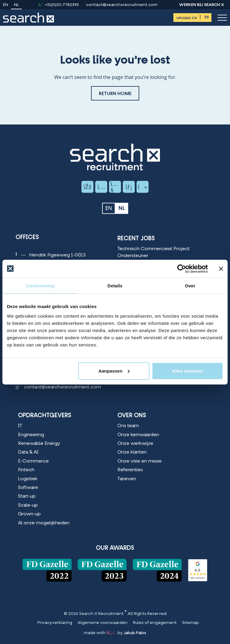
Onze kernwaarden (138, 435)
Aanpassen (114, 371)
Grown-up (29, 514)
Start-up (27, 496)
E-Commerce (33, 461)
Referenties (130, 470)
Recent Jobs (136, 239)
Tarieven (127, 479)
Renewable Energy (39, 444)
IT (20, 426)
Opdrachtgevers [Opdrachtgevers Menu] (45, 416)
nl (16, 5)
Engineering (31, 435)
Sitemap (190, 623)
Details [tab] (115, 285)
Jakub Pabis (135, 633)
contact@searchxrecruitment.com (122, 5)
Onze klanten (132, 452)
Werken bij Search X (202, 5)
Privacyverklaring (55, 623)
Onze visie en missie (140, 461)
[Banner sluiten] (221, 268)
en (6, 5)
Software (28, 488)
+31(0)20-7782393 (62, 5)
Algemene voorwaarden (103, 623)
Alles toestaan (187, 371)
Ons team (128, 426)
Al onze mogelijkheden (44, 523)
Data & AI (28, 452)
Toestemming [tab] (40, 285)
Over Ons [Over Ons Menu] (132, 416)
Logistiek (28, 479)
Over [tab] (190, 285)
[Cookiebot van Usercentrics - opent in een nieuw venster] (182, 268)
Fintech (26, 470)
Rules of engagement (155, 623)
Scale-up (28, 505)
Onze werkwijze (135, 444)
